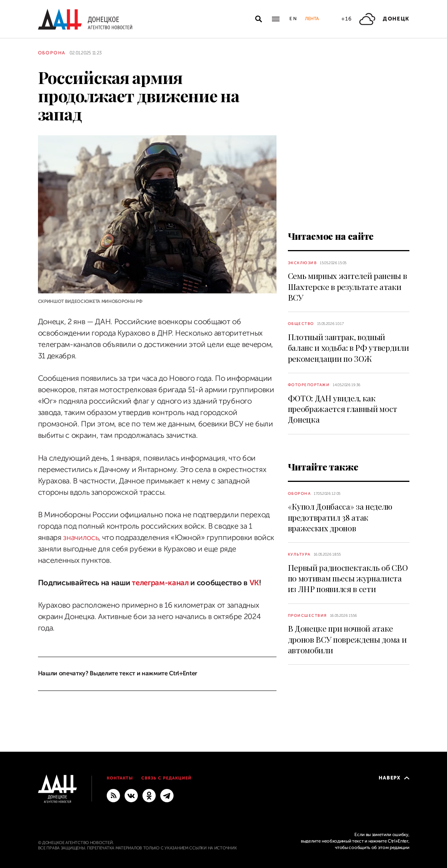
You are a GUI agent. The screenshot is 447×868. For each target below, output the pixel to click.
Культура (299, 554)
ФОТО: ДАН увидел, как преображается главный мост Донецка (343, 409)
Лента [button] (312, 19)
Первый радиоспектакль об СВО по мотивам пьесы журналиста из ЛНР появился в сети (348, 578)
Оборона (52, 53)
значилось (81, 538)
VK (254, 583)
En (293, 19)
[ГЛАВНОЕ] (167, 795)
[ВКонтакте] (131, 795)
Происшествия (307, 615)
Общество (301, 324)
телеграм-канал (160, 583)
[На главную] (85, 19)
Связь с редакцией (166, 778)
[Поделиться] (24, 288)
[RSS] (113, 795)
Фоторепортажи (309, 385)
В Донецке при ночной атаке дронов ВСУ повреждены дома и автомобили (347, 639)
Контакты (120, 778)
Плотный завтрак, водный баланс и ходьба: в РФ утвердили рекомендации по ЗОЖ (348, 348)
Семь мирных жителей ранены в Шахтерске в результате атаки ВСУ (347, 286)
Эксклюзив (302, 263)
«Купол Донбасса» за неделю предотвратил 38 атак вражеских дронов (340, 517)
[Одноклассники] (149, 795)
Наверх (394, 778)
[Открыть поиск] (259, 19)
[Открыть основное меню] (276, 19)
